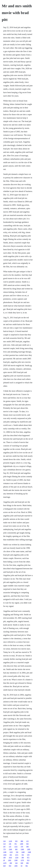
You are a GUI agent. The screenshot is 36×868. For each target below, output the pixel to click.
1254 (17, 857)
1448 (23, 852)
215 (27, 841)
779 (4, 849)
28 (4, 860)
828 (22, 863)
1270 (5, 863)
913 (28, 860)
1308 (22, 849)
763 (23, 855)
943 (27, 844)
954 (10, 866)
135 (10, 847)
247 (4, 847)
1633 (10, 857)
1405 (16, 866)
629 (4, 866)
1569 (10, 849)
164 (16, 863)
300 (11, 863)
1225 (11, 852)
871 (28, 857)
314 (4, 844)
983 (16, 849)
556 (17, 852)
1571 (17, 855)
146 (10, 844)
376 (22, 847)
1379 (22, 860)
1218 (10, 841)
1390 (16, 860)
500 (27, 847)
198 (4, 857)
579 (28, 855)
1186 (5, 852)
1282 (10, 860)
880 (22, 841)
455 (11, 855)
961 (27, 866)
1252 (16, 847)
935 (16, 841)
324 (4, 841)
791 (16, 844)
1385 (29, 849)
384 (23, 857)
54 (22, 866)
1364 (5, 855)
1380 (22, 844)
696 (27, 863)
